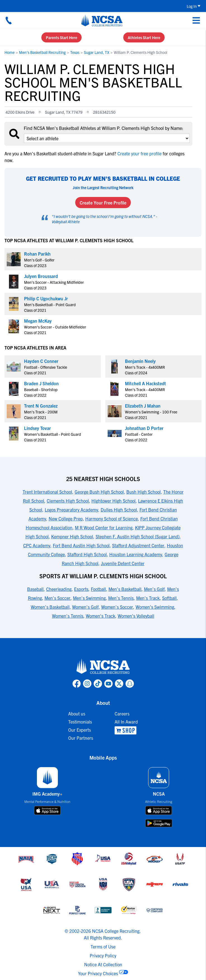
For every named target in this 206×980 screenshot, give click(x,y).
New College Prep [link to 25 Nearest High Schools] (66, 518)
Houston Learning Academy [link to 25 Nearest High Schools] (136, 554)
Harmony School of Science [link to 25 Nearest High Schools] (112, 518)
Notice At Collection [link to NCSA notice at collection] (103, 964)
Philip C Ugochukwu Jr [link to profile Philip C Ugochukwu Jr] (46, 298)
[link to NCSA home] (103, 667)
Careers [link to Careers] (122, 713)
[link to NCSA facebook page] (77, 684)
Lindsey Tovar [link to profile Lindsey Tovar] (37, 428)
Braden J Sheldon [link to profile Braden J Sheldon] (41, 383)
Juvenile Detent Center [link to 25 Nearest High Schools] (123, 563)
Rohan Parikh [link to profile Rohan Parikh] (37, 254)
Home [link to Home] (10, 52)
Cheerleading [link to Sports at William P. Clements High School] (59, 589)
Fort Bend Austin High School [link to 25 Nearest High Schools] (81, 545)
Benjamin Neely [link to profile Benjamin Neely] (140, 361)
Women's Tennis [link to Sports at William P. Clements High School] (68, 616)
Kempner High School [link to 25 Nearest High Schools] (72, 536)
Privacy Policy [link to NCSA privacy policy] (103, 955)
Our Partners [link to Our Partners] (81, 738)
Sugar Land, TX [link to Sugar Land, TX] (97, 52)
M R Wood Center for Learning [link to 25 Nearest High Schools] (104, 527)
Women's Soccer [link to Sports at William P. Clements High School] (117, 607)
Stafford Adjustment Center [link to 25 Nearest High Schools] (138, 545)
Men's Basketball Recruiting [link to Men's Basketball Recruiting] (42, 52)
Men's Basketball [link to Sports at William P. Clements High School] (125, 589)
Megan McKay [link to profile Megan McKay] (38, 321)
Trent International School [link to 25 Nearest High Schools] (47, 492)
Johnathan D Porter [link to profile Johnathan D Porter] (144, 428)
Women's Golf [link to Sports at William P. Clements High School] (85, 607)
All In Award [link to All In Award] (126, 722)
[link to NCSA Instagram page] (87, 684)
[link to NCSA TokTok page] (98, 684)
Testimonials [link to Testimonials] (80, 722)
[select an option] (107, 138)
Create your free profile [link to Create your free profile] (139, 153)
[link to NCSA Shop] (126, 730)
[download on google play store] (159, 823)
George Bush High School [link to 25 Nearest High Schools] (99, 492)
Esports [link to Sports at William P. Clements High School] (81, 589)
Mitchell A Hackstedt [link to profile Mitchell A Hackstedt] (145, 383)
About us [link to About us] (77, 713)
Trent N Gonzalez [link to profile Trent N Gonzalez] (41, 406)
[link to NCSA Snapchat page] (130, 684)
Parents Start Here (61, 37)
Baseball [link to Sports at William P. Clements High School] (35, 589)
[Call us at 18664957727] (9, 20)
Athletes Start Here (144, 37)
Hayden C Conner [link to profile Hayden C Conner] (41, 361)
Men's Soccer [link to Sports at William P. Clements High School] (57, 598)
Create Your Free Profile (103, 203)
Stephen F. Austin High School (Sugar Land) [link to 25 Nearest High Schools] (138, 536)
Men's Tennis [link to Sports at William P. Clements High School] (121, 598)
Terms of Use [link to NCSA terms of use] (103, 946)
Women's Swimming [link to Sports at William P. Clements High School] (155, 607)
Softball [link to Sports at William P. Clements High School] (169, 598)
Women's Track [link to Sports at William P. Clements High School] (100, 616)
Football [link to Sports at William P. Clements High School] (98, 589)
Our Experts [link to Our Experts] (80, 730)
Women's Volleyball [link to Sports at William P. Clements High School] (136, 616)
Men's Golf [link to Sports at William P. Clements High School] (154, 589)
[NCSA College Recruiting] (102, 20)
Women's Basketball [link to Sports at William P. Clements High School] (50, 607)
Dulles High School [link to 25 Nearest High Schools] (119, 510)
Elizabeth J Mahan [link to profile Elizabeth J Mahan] (143, 406)
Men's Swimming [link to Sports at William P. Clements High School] (89, 598)
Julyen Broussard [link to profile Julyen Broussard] (41, 276)
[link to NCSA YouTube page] (108, 684)
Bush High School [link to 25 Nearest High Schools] (144, 492)
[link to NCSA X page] (119, 684)
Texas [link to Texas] (75, 52)
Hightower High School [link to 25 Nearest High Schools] (113, 501)
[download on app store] (47, 810)
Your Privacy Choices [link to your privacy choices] (98, 973)
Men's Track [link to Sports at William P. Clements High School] (148, 598)
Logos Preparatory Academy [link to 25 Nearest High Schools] (71, 510)
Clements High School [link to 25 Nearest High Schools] (68, 501)
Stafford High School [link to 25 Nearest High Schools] (87, 554)
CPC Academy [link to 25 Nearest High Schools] (37, 545)
